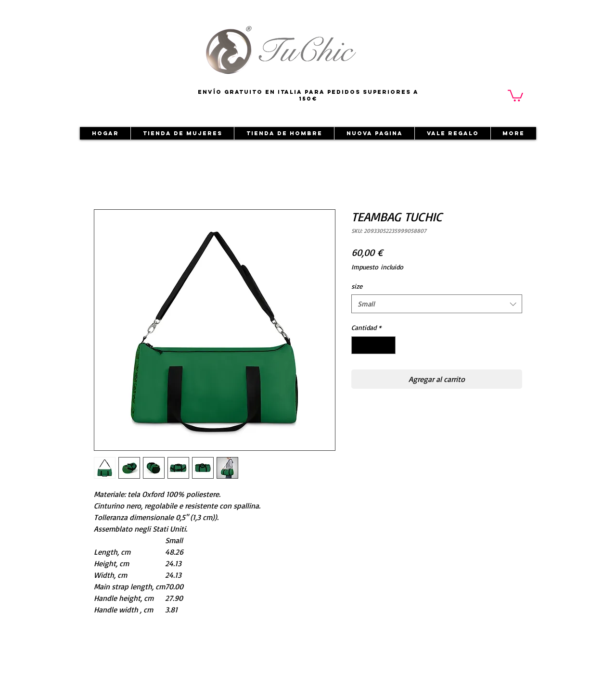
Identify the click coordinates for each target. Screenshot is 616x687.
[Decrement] (359, 345)
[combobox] (437, 304)
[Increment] (388, 345)
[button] (515, 95)
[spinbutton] (373, 345)
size (357, 286)
